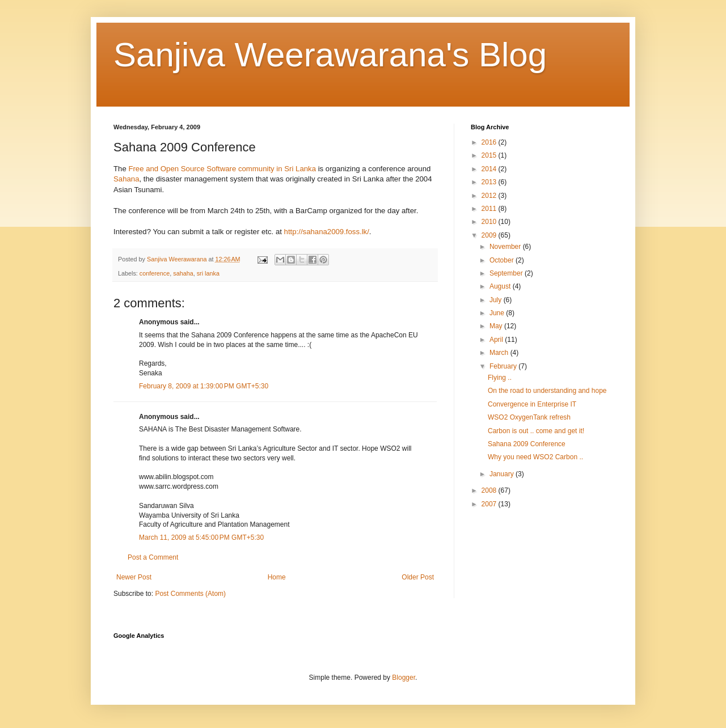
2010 (490, 222)
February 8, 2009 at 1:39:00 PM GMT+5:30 (204, 386)
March (500, 353)
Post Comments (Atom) (190, 594)
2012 (490, 196)
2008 (490, 490)
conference (155, 273)
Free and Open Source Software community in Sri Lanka (222, 169)
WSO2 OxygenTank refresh (529, 417)
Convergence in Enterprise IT (532, 404)
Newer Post (134, 577)
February (504, 366)
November (506, 247)
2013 (490, 182)
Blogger (404, 678)
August (501, 286)
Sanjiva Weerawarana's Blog (330, 55)
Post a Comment (153, 557)
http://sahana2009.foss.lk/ (327, 232)
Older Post (418, 577)
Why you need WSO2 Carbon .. (535, 457)
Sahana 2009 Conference (527, 444)
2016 (490, 142)
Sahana (126, 179)
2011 (490, 209)
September (507, 273)
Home (277, 577)
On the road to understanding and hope (547, 391)
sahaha (183, 273)
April (497, 340)
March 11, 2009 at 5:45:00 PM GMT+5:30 (201, 537)
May (497, 326)
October (503, 260)
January (503, 474)
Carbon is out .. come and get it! (536, 431)
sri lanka (208, 273)
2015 (490, 155)
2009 (490, 235)
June (498, 313)
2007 (490, 504)
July (497, 300)
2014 (490, 169)
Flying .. (500, 378)
